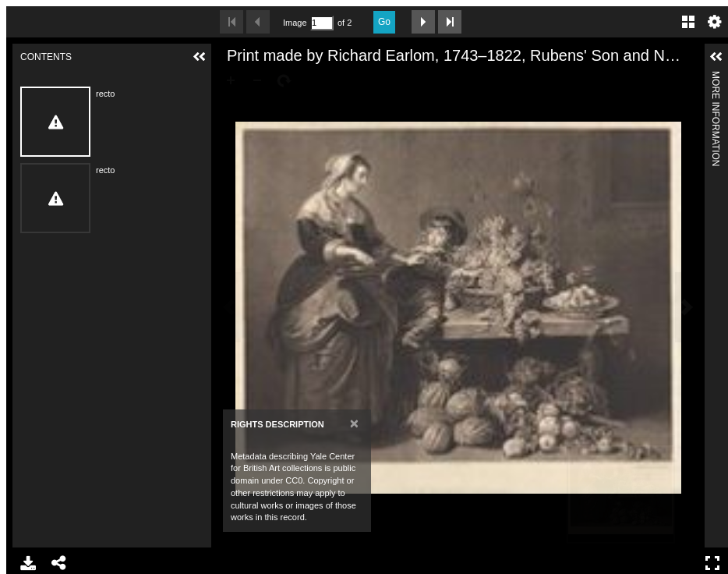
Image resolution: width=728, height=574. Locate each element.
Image (295, 23)
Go (384, 22)
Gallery (688, 22)
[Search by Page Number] (322, 23)
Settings (715, 22)
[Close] (354, 423)
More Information (716, 78)
